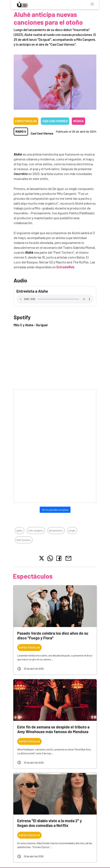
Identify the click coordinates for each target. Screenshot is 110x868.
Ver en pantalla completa (55, 510)
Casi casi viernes (55, 121)
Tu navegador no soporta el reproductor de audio (55, 299)
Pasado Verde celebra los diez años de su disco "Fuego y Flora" (53, 635)
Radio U (21, 131)
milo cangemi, (36, 530)
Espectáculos (26, 121)
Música (78, 121)
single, (72, 530)
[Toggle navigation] (92, 4)
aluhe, (20, 530)
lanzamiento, (56, 530)
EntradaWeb (65, 267)
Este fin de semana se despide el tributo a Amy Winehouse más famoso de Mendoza (53, 729)
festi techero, (24, 540)
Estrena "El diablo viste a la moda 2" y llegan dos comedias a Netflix (50, 823)
